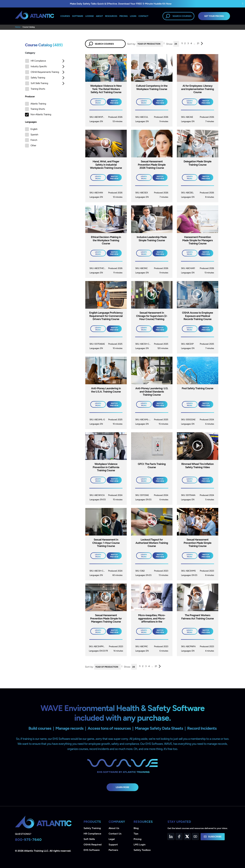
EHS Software (92, 850)
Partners (113, 850)
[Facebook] (179, 836)
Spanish (34, 135)
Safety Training (35, 78)
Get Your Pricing (214, 16)
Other (33, 145)
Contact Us (115, 834)
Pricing (138, 839)
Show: (170, 44)
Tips (136, 834)
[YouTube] (195, 836)
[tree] (45, 76)
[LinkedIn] (171, 836)
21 (198, 43)
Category (30, 53)
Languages (31, 122)
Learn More (123, 787)
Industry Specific (36, 67)
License (90, 16)
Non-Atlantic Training (41, 114)
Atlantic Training (38, 104)
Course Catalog (29, 27)
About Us (114, 828)
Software (78, 16)
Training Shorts (35, 89)
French (34, 140)
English (34, 129)
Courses (65, 16)
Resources (111, 16)
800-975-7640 (28, 840)
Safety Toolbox (142, 850)
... (194, 43)
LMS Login (140, 845)
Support (113, 845)
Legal (112, 839)
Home (17, 27)
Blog (136, 828)
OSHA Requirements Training (42, 72)
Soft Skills (89, 839)
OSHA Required (93, 845)
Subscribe (213, 837)
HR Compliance (36, 61)
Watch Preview (114, 102)
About (99, 16)
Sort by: (131, 44)
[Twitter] (187, 836)
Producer (30, 96)
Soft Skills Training (37, 83)
